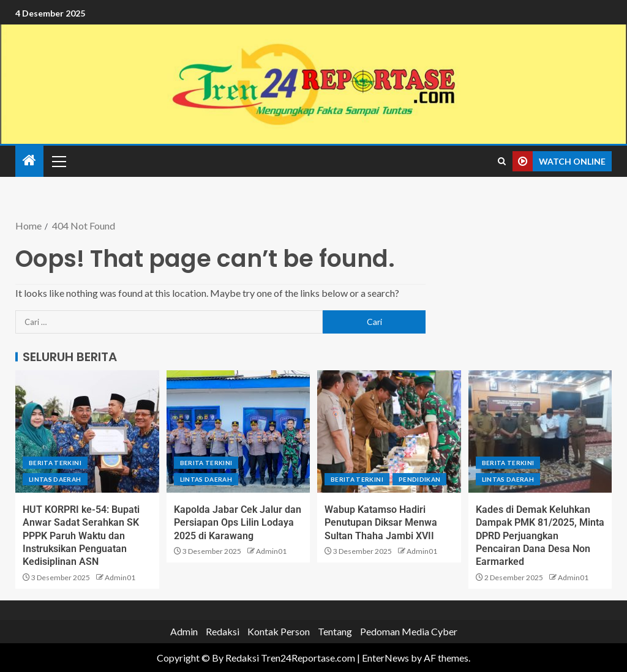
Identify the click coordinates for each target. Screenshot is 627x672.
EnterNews (385, 658)
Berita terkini (55, 463)
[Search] (502, 162)
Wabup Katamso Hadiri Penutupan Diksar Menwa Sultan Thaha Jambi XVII (381, 523)
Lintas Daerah (55, 479)
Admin (184, 631)
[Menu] (58, 161)
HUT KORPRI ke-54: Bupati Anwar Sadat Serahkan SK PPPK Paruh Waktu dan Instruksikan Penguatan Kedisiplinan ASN (81, 536)
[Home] (29, 161)
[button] (58, 161)
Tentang (335, 631)
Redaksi (223, 631)
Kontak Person (279, 631)
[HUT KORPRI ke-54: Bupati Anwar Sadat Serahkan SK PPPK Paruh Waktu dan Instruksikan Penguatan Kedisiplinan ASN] (87, 431)
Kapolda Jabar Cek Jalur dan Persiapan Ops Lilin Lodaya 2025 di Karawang (238, 523)
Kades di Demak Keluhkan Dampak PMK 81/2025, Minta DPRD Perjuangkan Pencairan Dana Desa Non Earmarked (540, 536)
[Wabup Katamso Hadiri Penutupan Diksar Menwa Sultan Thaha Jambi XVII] (389, 431)
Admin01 (120, 577)
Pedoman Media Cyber (409, 631)
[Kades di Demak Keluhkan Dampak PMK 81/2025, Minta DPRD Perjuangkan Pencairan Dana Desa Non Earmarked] (540, 431)
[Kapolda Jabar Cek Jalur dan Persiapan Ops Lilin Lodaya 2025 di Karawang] (238, 431)
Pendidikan (420, 479)
